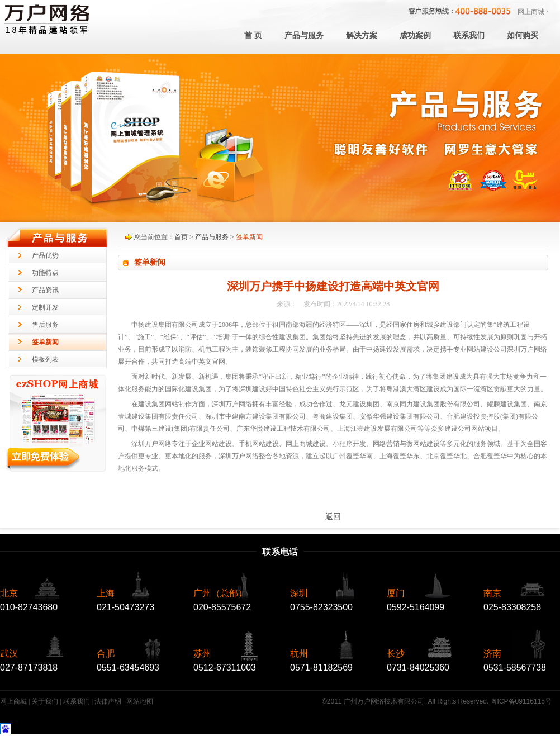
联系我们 (77, 701)
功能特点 (45, 273)
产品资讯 (45, 290)
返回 (333, 517)
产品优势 (45, 255)
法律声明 (108, 701)
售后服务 (45, 325)
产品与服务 (212, 237)
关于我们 (45, 701)
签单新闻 (45, 342)
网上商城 (531, 12)
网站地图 (140, 701)
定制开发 (45, 307)
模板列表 (45, 359)
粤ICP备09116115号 (521, 701)
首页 (181, 237)
